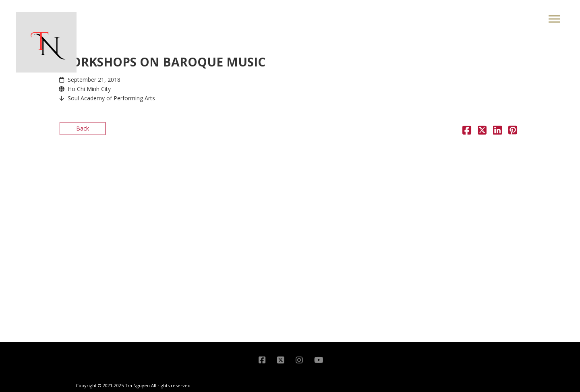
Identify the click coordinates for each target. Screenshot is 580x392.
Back (83, 128)
